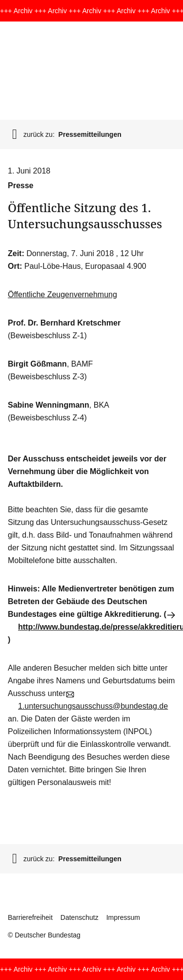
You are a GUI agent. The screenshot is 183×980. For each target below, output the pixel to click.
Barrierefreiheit (30, 917)
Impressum (123, 917)
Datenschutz (80, 917)
